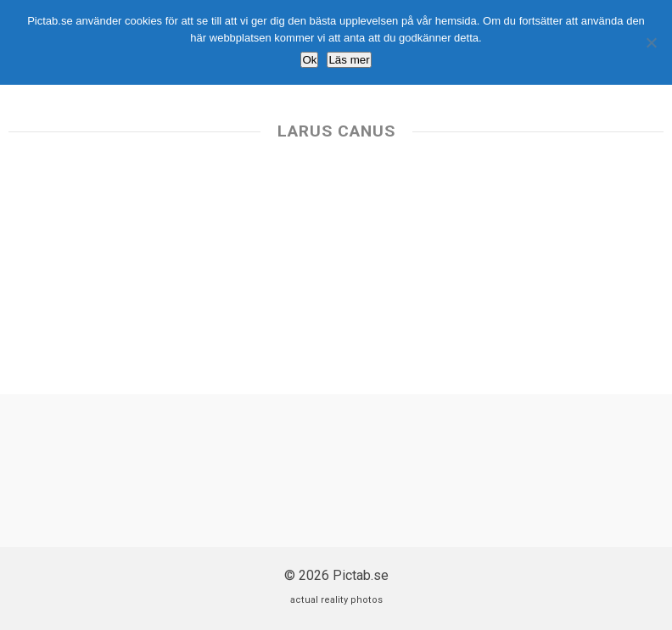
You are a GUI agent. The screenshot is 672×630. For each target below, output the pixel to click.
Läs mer (349, 60)
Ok (309, 60)
